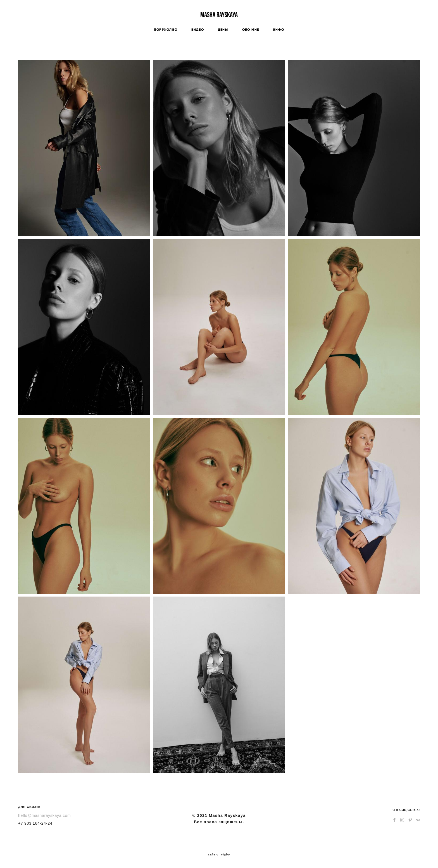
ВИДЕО (198, 30)
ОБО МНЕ (251, 30)
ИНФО (278, 30)
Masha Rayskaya (219, 15)
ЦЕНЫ (223, 30)
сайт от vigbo (219, 855)
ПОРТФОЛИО (166, 30)
